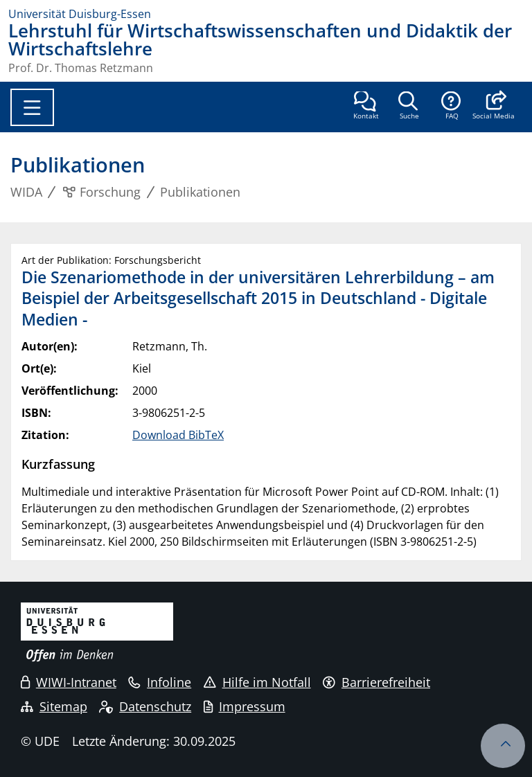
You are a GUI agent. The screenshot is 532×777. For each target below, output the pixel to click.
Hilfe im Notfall (257, 682)
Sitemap (54, 706)
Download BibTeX (178, 435)
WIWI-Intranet (69, 682)
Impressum (245, 706)
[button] (494, 107)
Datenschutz (145, 706)
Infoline (160, 682)
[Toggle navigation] (32, 107)
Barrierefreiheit (376, 682)
